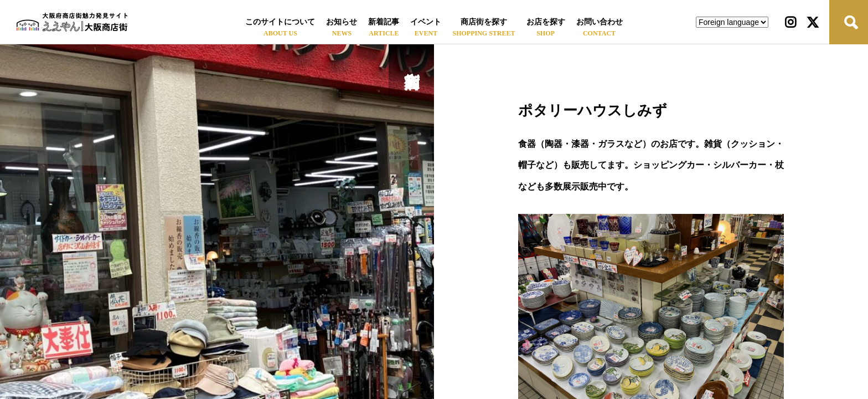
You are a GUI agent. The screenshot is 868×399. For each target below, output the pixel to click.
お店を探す (546, 22)
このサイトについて (280, 22)
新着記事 (384, 22)
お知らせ (342, 22)
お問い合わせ (600, 22)
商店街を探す (484, 22)
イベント (426, 22)
